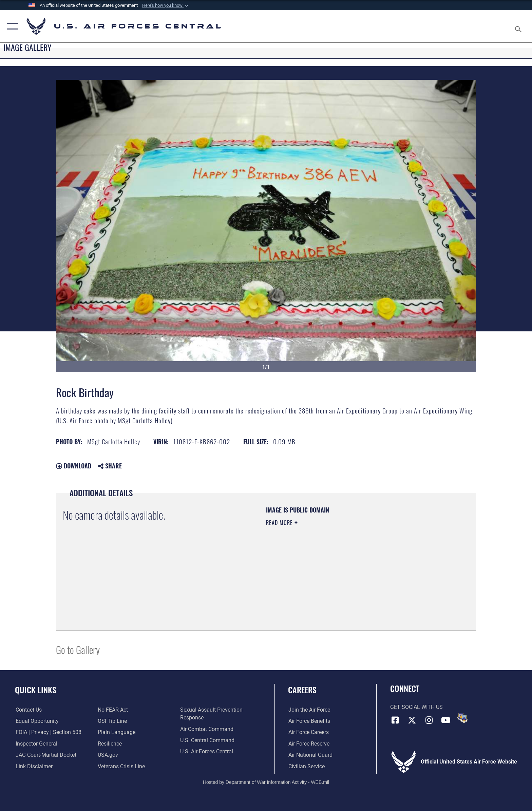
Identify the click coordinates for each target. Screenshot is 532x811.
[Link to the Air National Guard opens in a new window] (310, 755)
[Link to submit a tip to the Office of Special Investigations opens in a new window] (112, 721)
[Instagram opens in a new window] (429, 720)
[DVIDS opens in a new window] (462, 718)
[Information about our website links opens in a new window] (33, 766)
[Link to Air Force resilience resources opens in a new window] (110, 744)
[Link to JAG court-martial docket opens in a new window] (45, 755)
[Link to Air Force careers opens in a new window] (308, 732)
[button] (166, 5)
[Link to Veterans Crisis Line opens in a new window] (121, 766)
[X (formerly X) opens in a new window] (412, 720)
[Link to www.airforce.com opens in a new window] (309, 710)
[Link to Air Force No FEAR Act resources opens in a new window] (113, 710)
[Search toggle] (519, 26)
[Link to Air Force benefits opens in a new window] (309, 721)
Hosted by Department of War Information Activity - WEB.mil (266, 782)
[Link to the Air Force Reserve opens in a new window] (309, 744)
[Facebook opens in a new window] (395, 720)
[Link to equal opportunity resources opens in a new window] (36, 721)
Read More (280, 523)
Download (74, 466)
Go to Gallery (78, 649)
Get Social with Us (416, 707)
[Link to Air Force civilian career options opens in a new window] (306, 766)
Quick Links (36, 690)
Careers (302, 690)
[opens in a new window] (117, 732)
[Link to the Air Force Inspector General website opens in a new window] (36, 744)
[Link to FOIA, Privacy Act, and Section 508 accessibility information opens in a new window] (48, 732)
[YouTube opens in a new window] (446, 720)
